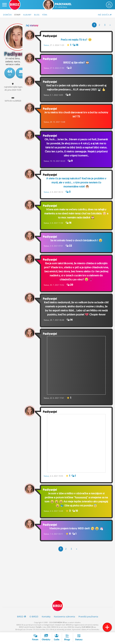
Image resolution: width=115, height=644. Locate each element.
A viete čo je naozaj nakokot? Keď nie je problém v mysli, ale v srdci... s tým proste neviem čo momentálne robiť (76, 182)
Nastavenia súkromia (64, 617)
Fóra (45, 15)
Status (46, 45)
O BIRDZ (34, 617)
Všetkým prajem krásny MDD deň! (76, 528)
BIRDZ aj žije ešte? (76, 63)
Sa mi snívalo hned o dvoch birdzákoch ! (76, 240)
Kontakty (46, 617)
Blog (37, 15)
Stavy (17, 15)
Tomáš (38, 627)
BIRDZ (57, 606)
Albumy (27, 15)
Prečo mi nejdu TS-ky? (76, 40)
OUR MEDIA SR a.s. (60, 622)
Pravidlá (88, 617)
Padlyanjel (63, 5)
